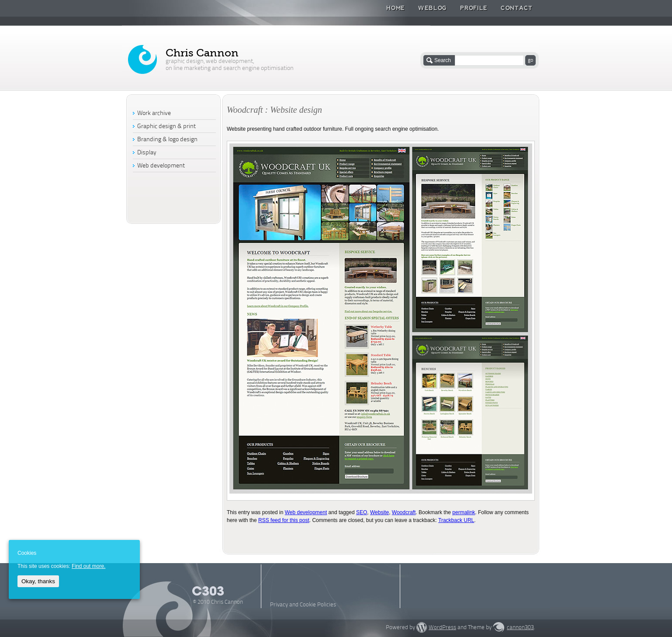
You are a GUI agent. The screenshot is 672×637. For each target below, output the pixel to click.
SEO (362, 512)
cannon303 (520, 628)
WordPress (442, 628)
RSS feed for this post (284, 520)
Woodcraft (404, 512)
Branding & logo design (167, 140)
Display (147, 153)
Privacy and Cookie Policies (303, 605)
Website (379, 512)
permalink (464, 512)
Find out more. (88, 566)
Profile (474, 8)
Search (443, 60)
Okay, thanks (38, 581)
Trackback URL (456, 520)
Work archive (154, 113)
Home (396, 8)
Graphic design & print (166, 127)
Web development (306, 512)
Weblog (433, 8)
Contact (517, 8)
